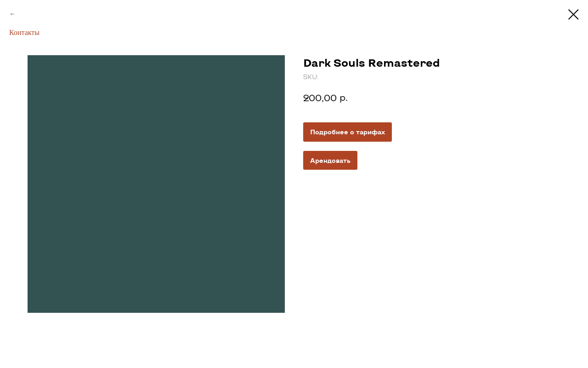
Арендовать (330, 160)
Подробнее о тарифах (348, 132)
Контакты (24, 32)
